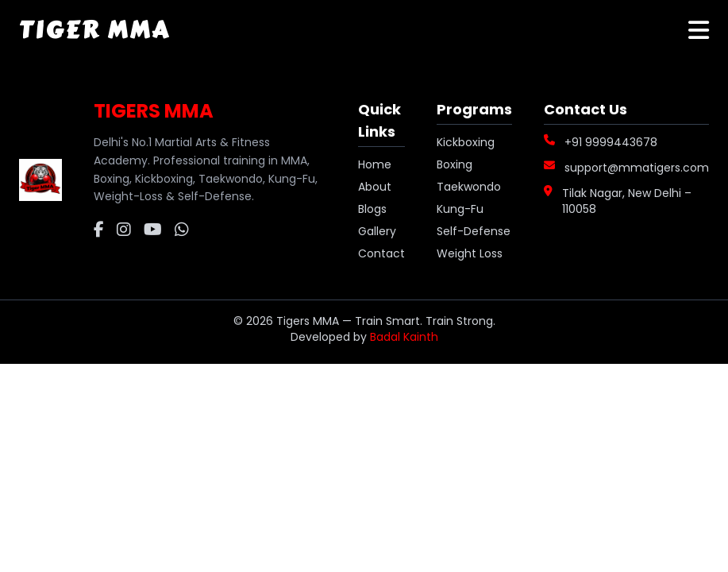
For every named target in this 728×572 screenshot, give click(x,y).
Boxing (455, 164)
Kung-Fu (460, 209)
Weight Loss (470, 253)
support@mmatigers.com (637, 168)
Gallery (377, 231)
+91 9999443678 (611, 142)
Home (375, 164)
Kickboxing (466, 142)
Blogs (372, 209)
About (375, 187)
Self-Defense (474, 231)
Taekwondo (469, 187)
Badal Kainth (404, 337)
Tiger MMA (94, 30)
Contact (381, 253)
